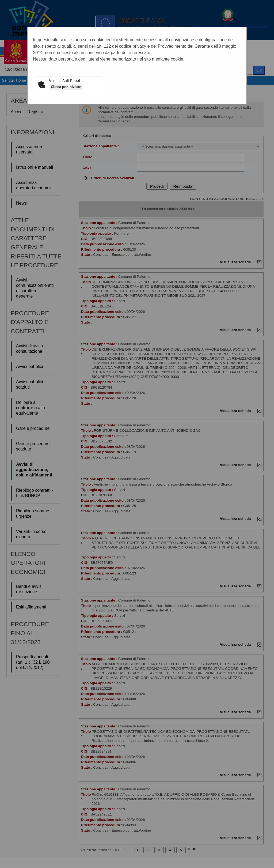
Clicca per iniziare (66, 87)
